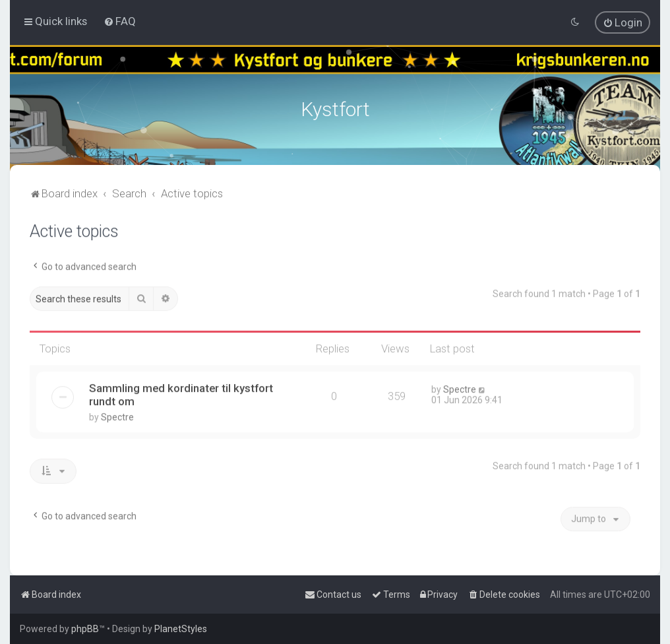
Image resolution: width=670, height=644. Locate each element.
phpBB (85, 629)
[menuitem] (120, 20)
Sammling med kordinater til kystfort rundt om (181, 393)
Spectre (117, 415)
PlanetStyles (181, 629)
